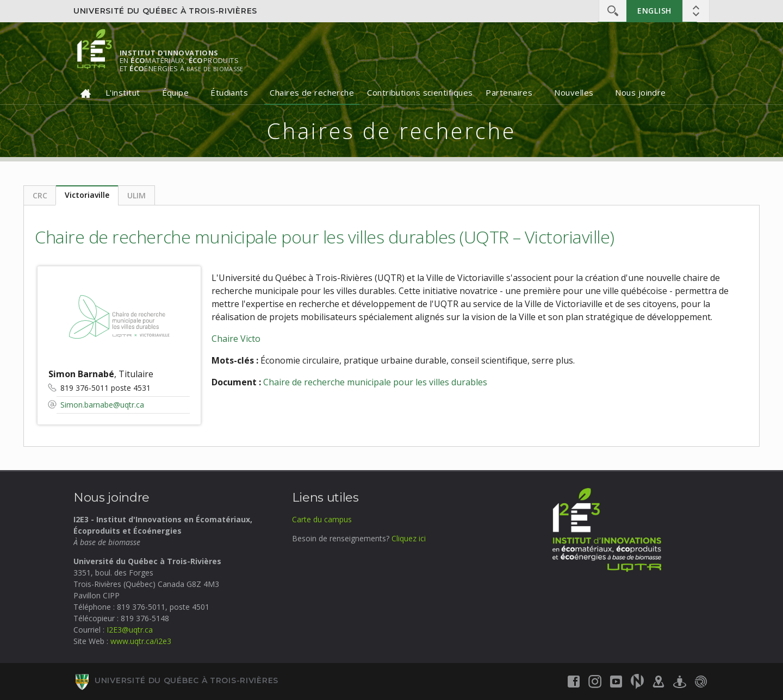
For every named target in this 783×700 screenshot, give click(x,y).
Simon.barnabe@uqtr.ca (102, 405)
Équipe (176, 92)
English (654, 11)
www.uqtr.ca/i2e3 (141, 641)
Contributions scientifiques (420, 92)
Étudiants (229, 92)
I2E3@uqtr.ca (130, 630)
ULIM (136, 195)
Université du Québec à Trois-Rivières (165, 11)
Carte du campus (322, 519)
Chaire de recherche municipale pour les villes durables (375, 382)
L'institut (123, 92)
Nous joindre (640, 92)
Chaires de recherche (312, 92)
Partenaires (509, 92)
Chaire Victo (236, 339)
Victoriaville (87, 195)
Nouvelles (574, 92)
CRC (40, 195)
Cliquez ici (409, 538)
